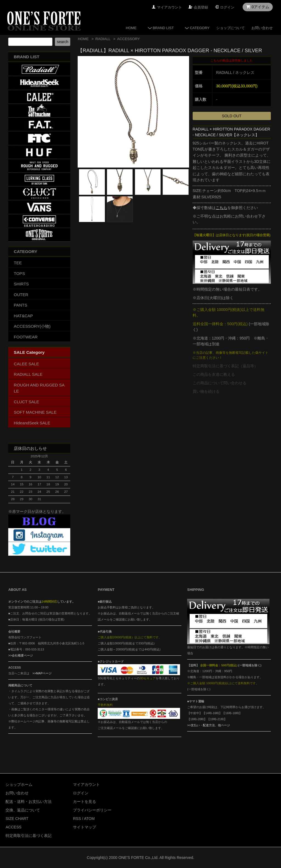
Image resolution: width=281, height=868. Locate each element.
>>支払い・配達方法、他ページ (209, 725)
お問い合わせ (262, 28)
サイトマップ (85, 827)
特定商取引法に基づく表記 (29, 836)
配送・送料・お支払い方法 (29, 802)
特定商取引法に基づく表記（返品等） (225, 366)
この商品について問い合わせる (220, 383)
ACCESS (13, 827)
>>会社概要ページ (21, 655)
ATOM (89, 819)
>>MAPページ (42, 673)
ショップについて (231, 28)
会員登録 (201, 7)
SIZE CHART (17, 819)
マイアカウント (169, 7)
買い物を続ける (206, 391)
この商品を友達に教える (214, 374)
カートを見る (85, 802)
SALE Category (29, 352)
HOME (131, 28)
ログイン (227, 7)
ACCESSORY (129, 39)
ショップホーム (19, 784)
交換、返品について (23, 810)
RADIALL (103, 39)
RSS (77, 819)
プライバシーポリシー (92, 810)
